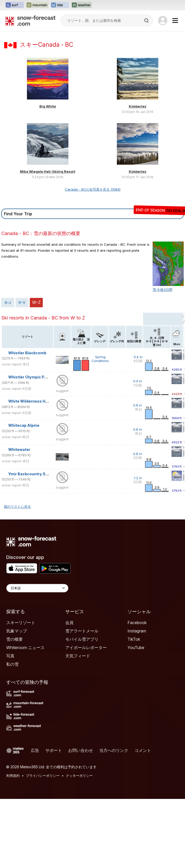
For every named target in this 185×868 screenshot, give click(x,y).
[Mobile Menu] (175, 21)
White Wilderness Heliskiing (35, 470)
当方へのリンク (114, 819)
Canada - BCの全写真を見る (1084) (93, 258)
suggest (62, 460)
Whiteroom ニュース (25, 717)
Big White (48, 175)
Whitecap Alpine (24, 494)
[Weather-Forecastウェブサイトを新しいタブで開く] (81, 5)
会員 (69, 692)
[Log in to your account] (163, 21)
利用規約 (13, 845)
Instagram (137, 700)
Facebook (137, 692)
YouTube (136, 717)
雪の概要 (15, 708)
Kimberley (138, 175)
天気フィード (78, 725)
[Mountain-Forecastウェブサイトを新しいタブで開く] (37, 5)
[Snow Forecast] (30, 21)
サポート (54, 819)
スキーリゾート (21, 692)
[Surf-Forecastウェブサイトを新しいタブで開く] (15, 5)
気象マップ (17, 700)
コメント (143, 819)
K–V (22, 372)
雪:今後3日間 (162, 359)
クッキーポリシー (79, 845)
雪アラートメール (82, 700)
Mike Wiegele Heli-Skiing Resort (48, 241)
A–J (8, 372)
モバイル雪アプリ (82, 708)
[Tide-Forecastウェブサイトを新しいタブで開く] (60, 5)
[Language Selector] (37, 657)
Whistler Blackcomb (27, 422)
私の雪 (12, 733)
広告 (35, 819)
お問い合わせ (81, 819)
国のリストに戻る (17, 576)
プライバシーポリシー (43, 845)
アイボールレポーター (86, 717)
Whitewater (19, 519)
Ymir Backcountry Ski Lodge (35, 543)
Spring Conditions (100, 428)
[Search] (147, 21)
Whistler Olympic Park (29, 446)
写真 (10, 725)
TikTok (134, 708)
